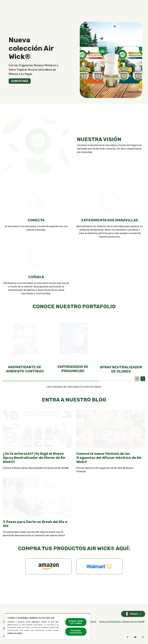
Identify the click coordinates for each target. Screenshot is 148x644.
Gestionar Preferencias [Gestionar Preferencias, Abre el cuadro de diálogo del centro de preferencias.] (76, 632)
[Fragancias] (57, 8)
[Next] (143, 379)
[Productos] (34, 8)
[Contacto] (104, 8)
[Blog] (118, 8)
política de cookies (15, 633)
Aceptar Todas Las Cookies (76, 622)
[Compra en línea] (83, 8)
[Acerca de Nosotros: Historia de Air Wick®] (122, 622)
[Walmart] (99, 566)
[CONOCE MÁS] (20, 81)
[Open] (142, 8)
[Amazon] (49, 566)
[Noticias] (132, 8)
